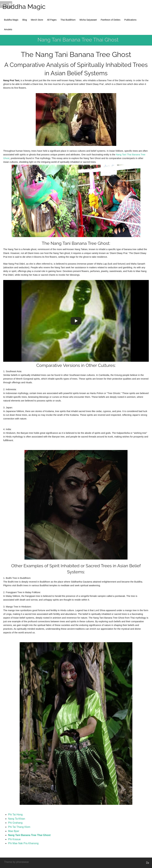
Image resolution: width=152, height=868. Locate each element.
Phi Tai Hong (15, 815)
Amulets (8, 29)
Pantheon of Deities (110, 20)
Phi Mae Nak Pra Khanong (23, 843)
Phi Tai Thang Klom (19, 827)
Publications (130, 20)
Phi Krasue (14, 839)
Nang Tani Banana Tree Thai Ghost (29, 835)
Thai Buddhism (68, 20)
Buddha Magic (24, 7)
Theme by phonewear (17, 862)
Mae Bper (14, 831)
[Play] (76, 321)
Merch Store (37, 20)
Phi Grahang (15, 823)
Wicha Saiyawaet (88, 20)
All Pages (52, 20)
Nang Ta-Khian (17, 819)
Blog (25, 20)
